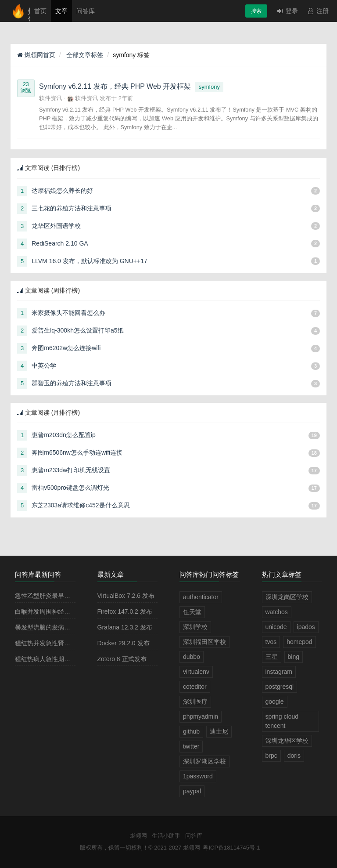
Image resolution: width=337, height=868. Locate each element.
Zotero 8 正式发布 (122, 659)
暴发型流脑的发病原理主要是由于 (61, 627)
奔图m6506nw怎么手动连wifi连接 (77, 452)
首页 (40, 11)
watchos (277, 612)
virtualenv (196, 672)
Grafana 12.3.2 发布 (125, 627)
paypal (192, 791)
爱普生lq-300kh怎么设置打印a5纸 (77, 330)
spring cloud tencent (282, 721)
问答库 (86, 11)
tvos (271, 642)
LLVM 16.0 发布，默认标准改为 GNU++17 (89, 261)
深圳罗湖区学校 (204, 761)
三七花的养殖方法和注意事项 (72, 208)
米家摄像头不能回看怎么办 (68, 313)
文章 (61, 11)
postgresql (280, 687)
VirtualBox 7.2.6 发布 (126, 596)
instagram (279, 672)
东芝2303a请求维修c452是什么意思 (81, 505)
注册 (318, 11)
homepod (299, 642)
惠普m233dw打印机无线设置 (71, 470)
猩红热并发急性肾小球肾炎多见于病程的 (70, 643)
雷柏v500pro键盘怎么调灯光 (70, 488)
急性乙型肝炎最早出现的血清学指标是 (67, 596)
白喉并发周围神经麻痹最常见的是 (61, 611)
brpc (271, 756)
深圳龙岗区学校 (287, 597)
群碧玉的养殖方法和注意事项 (72, 383)
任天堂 (192, 612)
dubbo (192, 657)
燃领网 (138, 836)
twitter (191, 746)
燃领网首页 (36, 55)
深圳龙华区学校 (287, 741)
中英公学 (44, 365)
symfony (209, 87)
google (275, 702)
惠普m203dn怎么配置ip (64, 435)
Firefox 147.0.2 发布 (125, 611)
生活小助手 (166, 836)
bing (294, 657)
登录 (287, 11)
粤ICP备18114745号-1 (231, 848)
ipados (306, 627)
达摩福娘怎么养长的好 (62, 191)
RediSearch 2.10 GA (60, 243)
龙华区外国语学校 (56, 226)
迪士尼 (219, 731)
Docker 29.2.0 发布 (124, 643)
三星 (272, 657)
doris (294, 756)
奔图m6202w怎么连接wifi (66, 348)
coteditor (195, 687)
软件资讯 (50, 98)
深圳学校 (195, 627)
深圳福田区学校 (204, 642)
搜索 (256, 11)
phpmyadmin (201, 716)
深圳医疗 (195, 702)
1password (198, 776)
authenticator (201, 597)
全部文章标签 (84, 55)
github (191, 731)
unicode (276, 627)
